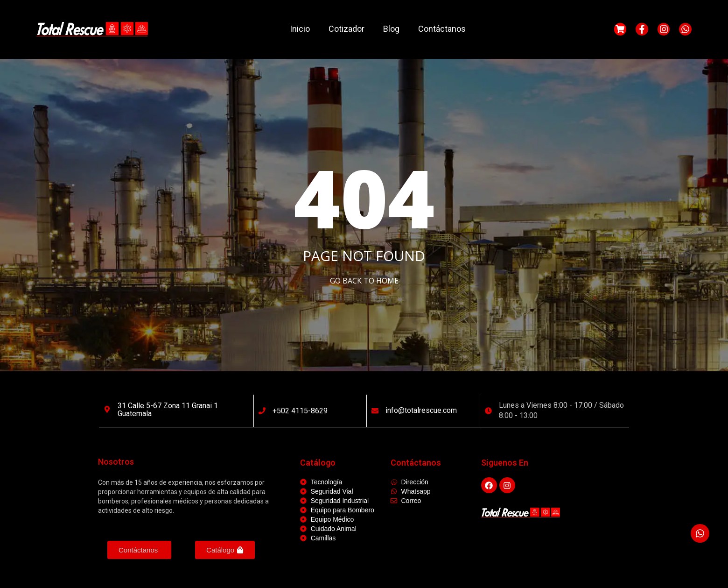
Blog (391, 29)
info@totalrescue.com (421, 410)
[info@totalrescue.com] (375, 411)
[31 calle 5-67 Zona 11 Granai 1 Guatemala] (107, 409)
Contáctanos (442, 29)
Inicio (300, 29)
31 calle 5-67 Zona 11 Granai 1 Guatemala (168, 410)
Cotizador (346, 29)
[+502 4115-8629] (262, 411)
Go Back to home (364, 281)
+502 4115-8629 (300, 411)
